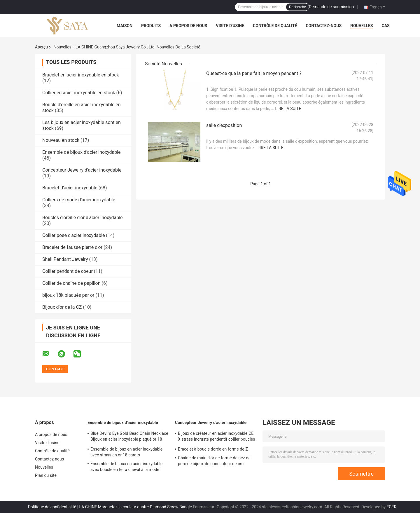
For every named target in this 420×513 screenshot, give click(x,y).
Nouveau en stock (61, 140)
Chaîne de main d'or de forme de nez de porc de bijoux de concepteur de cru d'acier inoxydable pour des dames (214, 462)
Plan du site (46, 475)
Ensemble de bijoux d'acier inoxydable (82, 152)
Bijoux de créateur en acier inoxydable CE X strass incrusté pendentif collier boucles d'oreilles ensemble (217, 437)
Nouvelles (362, 26)
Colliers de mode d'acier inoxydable (79, 200)
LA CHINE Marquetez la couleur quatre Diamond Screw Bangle (135, 507)
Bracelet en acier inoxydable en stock (81, 75)
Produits (151, 26)
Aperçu (41, 47)
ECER (391, 507)
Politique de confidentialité (52, 507)
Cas (385, 26)
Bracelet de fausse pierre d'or (72, 247)
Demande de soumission (331, 7)
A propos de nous (188, 26)
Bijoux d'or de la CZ (62, 307)
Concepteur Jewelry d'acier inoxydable (82, 170)
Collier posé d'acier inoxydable (73, 235)
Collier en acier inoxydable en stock (79, 93)
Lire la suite (288, 109)
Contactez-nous (324, 26)
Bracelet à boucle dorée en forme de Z (213, 449)
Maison (125, 26)
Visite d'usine (230, 26)
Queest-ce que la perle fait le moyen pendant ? (254, 73)
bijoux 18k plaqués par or (68, 295)
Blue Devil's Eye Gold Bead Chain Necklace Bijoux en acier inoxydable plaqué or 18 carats (129, 437)
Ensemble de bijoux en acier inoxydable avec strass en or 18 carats (126, 452)
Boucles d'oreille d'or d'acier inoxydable (83, 218)
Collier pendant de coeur (68, 271)
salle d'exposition (224, 125)
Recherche (297, 7)
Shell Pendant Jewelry (65, 259)
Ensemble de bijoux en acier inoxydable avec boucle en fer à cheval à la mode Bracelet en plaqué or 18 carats (126, 467)
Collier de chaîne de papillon (71, 283)
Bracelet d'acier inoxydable (70, 188)
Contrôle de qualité (275, 26)
